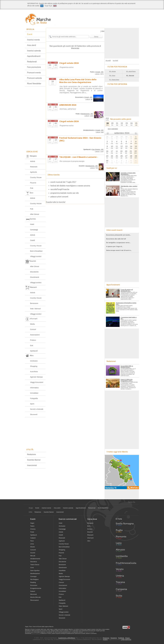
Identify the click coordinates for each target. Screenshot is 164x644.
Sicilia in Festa (126, 596)
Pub (32, 188)
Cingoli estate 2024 (69, 63)
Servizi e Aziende (37, 409)
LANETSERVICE (126, 640)
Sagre (32, 523)
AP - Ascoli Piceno (131, 71)
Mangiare (90, 523)
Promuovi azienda (34, 78)
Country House (36, 177)
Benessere (34, 303)
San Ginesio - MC (98, 149)
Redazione (31, 454)
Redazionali (32, 62)
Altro (89, 541)
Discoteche (34, 272)
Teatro (32, 526)
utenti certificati (36, 633)
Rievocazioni (35, 600)
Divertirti (90, 532)
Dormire (90, 529)
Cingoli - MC (100, 72)
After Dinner (35, 214)
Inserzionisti (32, 465)
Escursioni (34, 585)
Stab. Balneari (35, 309)
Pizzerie (33, 183)
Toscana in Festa (126, 583)
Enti (32, 345)
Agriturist (33, 172)
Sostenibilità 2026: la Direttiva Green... (127, 367)
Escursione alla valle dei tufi (116, 239)
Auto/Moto (34, 372)
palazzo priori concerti (59, 197)
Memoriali (33, 594)
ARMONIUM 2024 (68, 105)
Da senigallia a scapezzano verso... (118, 243)
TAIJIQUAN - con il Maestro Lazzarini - (79, 157)
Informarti (90, 538)
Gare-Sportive (35, 571)
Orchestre (34, 361)
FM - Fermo (112, 76)
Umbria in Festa (126, 577)
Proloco (33, 340)
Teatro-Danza (35, 565)
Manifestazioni (35, 573)
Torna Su (132, 502)
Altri (103, 31)
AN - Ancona (112, 71)
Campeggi (34, 230)
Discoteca (34, 562)
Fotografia (34, 398)
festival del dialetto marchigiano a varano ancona (70, 186)
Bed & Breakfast (36, 251)
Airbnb (33, 161)
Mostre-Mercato (35, 597)
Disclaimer (114, 638)
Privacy (127, 638)
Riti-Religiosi (34, 579)
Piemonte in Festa (126, 538)
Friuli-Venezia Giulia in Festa (126, 564)
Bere (89, 526)
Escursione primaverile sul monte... (119, 235)
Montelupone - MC (87, 114)
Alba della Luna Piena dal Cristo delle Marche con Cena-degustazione (78, 81)
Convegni (33, 576)
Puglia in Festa (126, 531)
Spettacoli (34, 351)
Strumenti (34, 414)
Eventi (30, 34)
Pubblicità (121, 638)
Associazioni (35, 335)
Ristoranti (34, 167)
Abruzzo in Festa (126, 551)
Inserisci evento (33, 40)
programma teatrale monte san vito (65, 193)
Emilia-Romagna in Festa (126, 525)
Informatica (34, 388)
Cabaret (33, 538)
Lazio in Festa (126, 544)
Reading (33, 582)
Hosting (105, 640)
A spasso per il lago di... (115, 246)
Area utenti (31, 45)
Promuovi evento (34, 73)
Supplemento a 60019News (67, 638)
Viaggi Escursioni (37, 382)
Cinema (33, 529)
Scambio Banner (34, 460)
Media (32, 324)
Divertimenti (35, 277)
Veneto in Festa (126, 570)
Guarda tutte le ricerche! (56, 202)
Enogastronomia (36, 588)
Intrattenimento (35, 559)
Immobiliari (34, 393)
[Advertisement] (122, 42)
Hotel (32, 224)
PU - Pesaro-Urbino (114, 80)
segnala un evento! (89, 632)
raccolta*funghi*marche (60, 189)
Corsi (32, 568)
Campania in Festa (126, 590)
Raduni (33, 591)
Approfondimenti (34, 56)
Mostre (33, 547)
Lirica (32, 544)
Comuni (33, 329)
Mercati (33, 556)
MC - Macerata (130, 76)
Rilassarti (90, 535)
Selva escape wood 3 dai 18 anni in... (119, 250)
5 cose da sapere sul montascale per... (127, 290)
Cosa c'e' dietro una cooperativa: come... (127, 380)
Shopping (34, 366)
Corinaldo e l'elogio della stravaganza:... (128, 174)
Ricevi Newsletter (34, 84)
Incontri (33, 553)
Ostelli (32, 240)
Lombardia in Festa (126, 557)
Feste (32, 532)
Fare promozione (34, 67)
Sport (32, 404)
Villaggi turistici (36, 256)
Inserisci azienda (34, 51)
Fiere (32, 541)
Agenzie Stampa (36, 377)
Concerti (33, 550)
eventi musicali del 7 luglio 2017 (63, 182)
